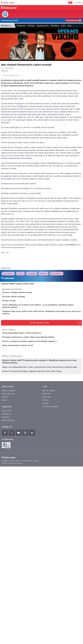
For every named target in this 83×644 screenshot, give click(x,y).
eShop (4, 551)
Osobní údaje (14, 611)
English (36, 611)
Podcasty (6, 568)
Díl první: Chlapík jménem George (26, 339)
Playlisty (55, 26)
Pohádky (32, 320)
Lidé (63, 26)
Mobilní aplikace (8, 571)
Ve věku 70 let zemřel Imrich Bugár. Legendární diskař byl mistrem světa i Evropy (32, 522)
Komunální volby (8, 544)
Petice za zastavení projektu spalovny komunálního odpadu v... (39, 426)
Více (70, 26)
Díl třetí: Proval (17, 359)
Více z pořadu (9, 402)
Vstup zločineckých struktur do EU (26, 436)
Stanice (5, 547)
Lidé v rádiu (47, 547)
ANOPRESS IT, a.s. (73, 291)
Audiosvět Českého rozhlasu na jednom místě (17, 330)
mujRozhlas (6, 315)
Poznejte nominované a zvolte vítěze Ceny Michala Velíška (37, 415)
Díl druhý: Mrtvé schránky (22, 349)
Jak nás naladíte (49, 541)
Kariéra (45, 551)
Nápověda (46, 544)
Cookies (5, 611)
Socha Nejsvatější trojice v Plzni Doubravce (30, 405)
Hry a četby (8, 320)
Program (21, 26)
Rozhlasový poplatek (51, 557)
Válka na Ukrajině (9, 541)
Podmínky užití (26, 611)
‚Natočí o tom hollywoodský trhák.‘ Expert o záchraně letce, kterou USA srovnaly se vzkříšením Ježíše (40, 518)
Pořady (31, 26)
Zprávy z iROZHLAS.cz (12, 453)
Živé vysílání (57, 320)
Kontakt (45, 554)
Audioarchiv (43, 26)
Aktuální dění (7, 26)
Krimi (20, 320)
